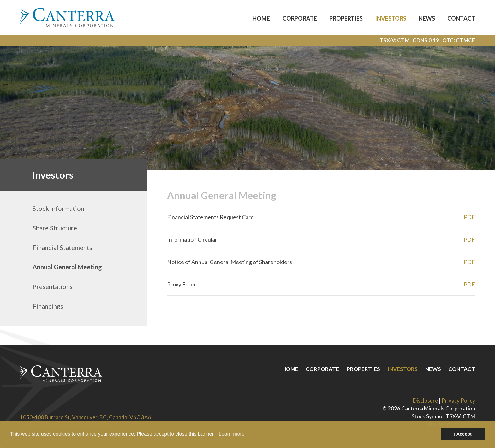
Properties (346, 18)
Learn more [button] (232, 434)
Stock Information (58, 208)
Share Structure (55, 228)
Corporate (300, 18)
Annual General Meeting (67, 267)
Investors (391, 18)
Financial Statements (62, 247)
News (427, 18)
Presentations (53, 286)
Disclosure (425, 401)
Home (261, 18)
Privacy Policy (458, 401)
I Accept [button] (463, 434)
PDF (469, 217)
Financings (48, 306)
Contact (461, 18)
